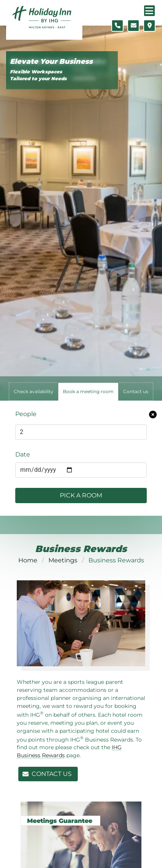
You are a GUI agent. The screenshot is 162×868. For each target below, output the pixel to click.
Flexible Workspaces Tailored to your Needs (38, 75)
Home (28, 560)
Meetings (63, 560)
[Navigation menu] (149, 11)
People (26, 414)
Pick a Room (81, 495)
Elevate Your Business (51, 62)
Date (23, 454)
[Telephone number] (117, 26)
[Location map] (149, 26)
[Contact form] (133, 26)
